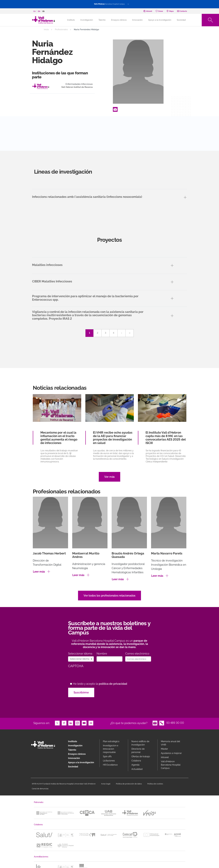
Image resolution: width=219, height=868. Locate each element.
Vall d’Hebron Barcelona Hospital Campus (171, 765)
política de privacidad (113, 684)
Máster (164, 749)
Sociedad (181, 20)
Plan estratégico (111, 741)
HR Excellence (110, 765)
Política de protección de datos (129, 784)
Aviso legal (106, 784)
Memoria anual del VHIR (170, 743)
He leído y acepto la (100, 684)
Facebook (64, 723)
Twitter (57, 723)
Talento (102, 20)
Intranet (165, 757)
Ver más (109, 477)
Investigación (87, 20)
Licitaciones (109, 761)
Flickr (91, 723)
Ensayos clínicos (119, 20)
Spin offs (107, 756)
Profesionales (61, 29)
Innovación (137, 20)
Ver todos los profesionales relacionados (109, 596)
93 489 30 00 (175, 723)
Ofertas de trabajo (141, 756)
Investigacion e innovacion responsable (111, 749)
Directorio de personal (138, 751)
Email (115, 109)
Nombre (102, 654)
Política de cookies (155, 784)
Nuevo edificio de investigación (140, 743)
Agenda (135, 765)
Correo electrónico (137, 654)
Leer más (39, 572)
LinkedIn (71, 723)
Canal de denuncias (40, 789)
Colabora (136, 761)
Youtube (84, 723)
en (39, 11)
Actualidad (137, 769)
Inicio (46, 29)
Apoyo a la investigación (160, 20)
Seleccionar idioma (80, 654)
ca (34, 11)
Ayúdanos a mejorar (171, 753)
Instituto (73, 741)
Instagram (77, 723)
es (43, 11)
